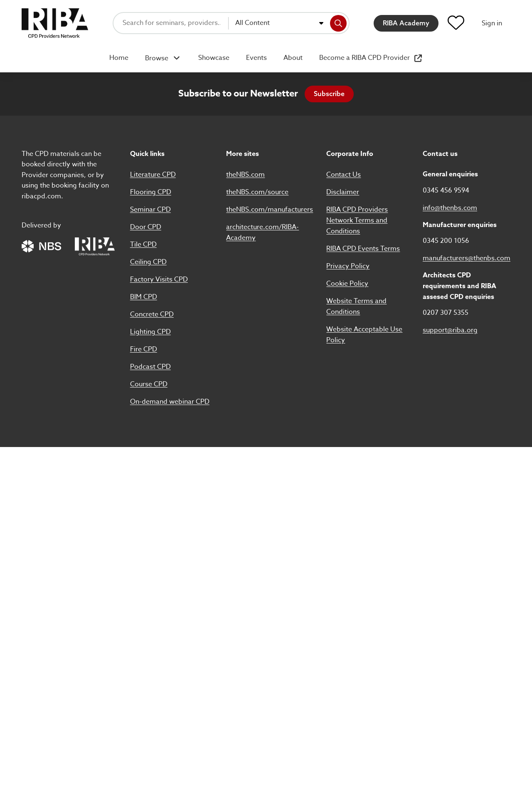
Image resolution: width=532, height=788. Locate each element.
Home (119, 58)
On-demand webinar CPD (170, 402)
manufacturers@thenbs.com (467, 258)
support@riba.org (450, 330)
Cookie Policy (347, 284)
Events (256, 58)
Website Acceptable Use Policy (364, 335)
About (293, 58)
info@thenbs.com (450, 208)
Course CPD (149, 384)
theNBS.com (245, 175)
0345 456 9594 (446, 190)
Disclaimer (343, 192)
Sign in (492, 23)
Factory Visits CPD (159, 279)
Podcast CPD (150, 367)
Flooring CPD (151, 192)
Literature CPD (153, 175)
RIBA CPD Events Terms (363, 249)
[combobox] (279, 23)
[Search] (338, 23)
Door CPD (146, 227)
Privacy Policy (348, 266)
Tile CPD (143, 245)
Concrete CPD (152, 314)
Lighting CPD (150, 332)
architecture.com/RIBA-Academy (262, 232)
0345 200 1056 (446, 241)
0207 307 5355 (446, 313)
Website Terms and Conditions (356, 306)
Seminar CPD (150, 210)
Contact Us (344, 175)
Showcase (214, 58)
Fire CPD (144, 349)
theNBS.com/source (257, 192)
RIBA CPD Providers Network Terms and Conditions (357, 220)
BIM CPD (144, 297)
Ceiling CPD (148, 262)
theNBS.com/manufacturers (270, 210)
